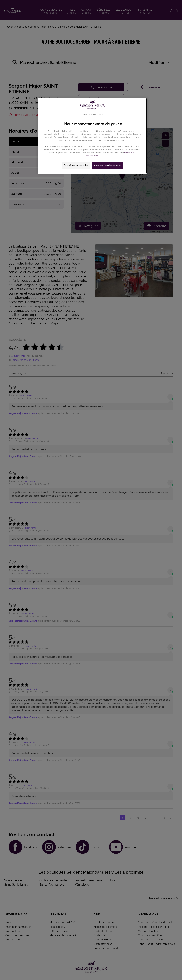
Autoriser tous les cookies (108, 165)
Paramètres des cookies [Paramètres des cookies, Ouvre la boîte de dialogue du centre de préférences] (76, 165)
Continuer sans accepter (92, 115)
